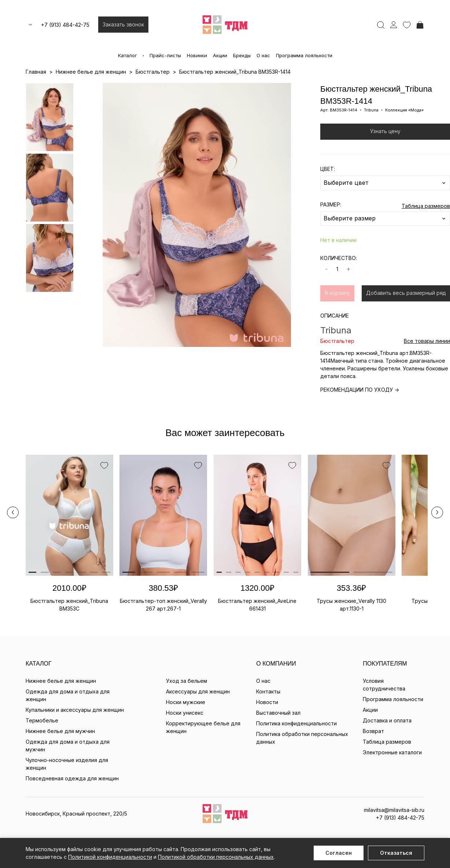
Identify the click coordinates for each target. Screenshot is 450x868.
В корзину (337, 293)
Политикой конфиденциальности (110, 857)
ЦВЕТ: (328, 169)
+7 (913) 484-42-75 (65, 25)
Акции (220, 55)
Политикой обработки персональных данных (216, 857)
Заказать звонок (123, 24)
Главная (36, 72)
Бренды (242, 55)
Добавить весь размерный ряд (406, 293)
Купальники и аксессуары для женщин (75, 710)
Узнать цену (385, 131)
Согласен (339, 853)
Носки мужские (186, 702)
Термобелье (42, 720)
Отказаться (396, 853)
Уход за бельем (187, 681)
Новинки (197, 55)
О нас (263, 55)
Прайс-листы (165, 55)
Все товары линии (427, 341)
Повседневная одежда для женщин (72, 778)
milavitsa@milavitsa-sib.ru (394, 810)
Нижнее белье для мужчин (60, 731)
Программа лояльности (304, 55)
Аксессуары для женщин (198, 691)
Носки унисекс (185, 713)
